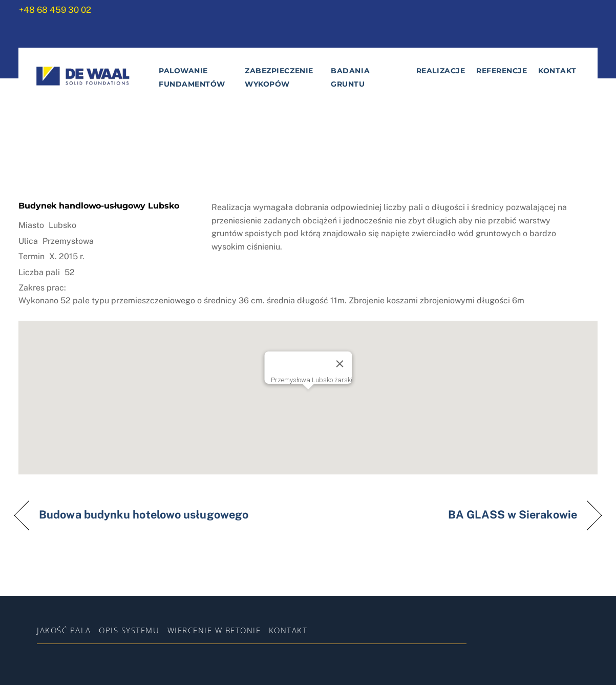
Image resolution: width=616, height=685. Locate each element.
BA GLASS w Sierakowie (513, 515)
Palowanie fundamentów (192, 77)
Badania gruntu (350, 77)
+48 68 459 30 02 (55, 10)
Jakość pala (64, 630)
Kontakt (557, 71)
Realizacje (441, 71)
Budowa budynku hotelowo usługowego (144, 515)
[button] (308, 395)
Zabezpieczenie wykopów (279, 77)
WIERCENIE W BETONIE (214, 630)
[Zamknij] (339, 364)
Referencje (502, 71)
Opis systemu (129, 630)
